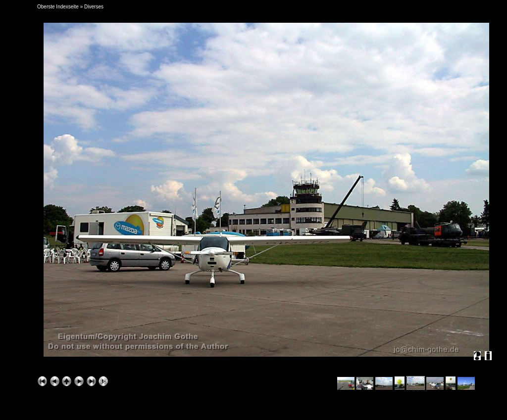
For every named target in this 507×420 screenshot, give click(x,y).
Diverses (94, 7)
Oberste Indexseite (58, 7)
